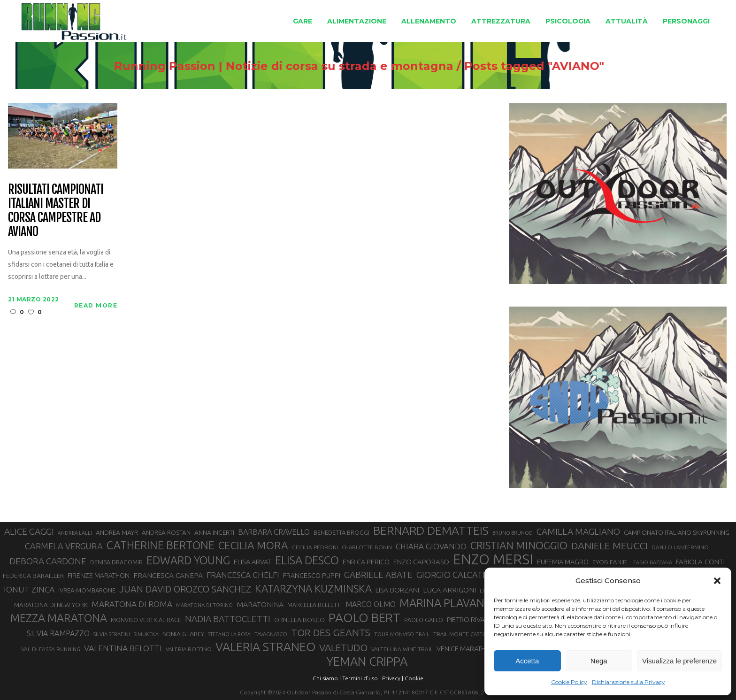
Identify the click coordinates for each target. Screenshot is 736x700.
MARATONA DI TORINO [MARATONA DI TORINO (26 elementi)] (204, 605)
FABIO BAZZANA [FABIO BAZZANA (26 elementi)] (653, 562)
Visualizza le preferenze (679, 661)
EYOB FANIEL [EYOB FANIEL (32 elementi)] (611, 562)
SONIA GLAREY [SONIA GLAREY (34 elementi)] (183, 634)
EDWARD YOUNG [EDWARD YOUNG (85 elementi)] (188, 560)
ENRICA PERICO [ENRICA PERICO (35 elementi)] (366, 562)
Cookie (414, 678)
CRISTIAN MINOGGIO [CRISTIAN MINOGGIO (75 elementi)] (519, 545)
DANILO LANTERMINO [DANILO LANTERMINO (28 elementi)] (680, 547)
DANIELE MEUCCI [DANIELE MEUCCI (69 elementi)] (609, 546)
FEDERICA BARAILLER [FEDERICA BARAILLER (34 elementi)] (33, 576)
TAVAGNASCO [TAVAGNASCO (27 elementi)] (271, 634)
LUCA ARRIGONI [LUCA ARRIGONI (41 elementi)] (449, 590)
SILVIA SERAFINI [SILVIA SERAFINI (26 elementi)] (112, 634)
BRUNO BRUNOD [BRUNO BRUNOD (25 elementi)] (513, 533)
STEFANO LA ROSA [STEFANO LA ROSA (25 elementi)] (229, 634)
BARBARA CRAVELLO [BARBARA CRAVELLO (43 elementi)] (274, 532)
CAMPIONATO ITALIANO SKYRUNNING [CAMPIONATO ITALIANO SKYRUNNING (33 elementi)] (677, 532)
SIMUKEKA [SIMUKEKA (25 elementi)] (146, 634)
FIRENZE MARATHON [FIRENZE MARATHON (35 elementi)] (99, 576)
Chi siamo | (327, 678)
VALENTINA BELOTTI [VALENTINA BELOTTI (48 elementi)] (123, 648)
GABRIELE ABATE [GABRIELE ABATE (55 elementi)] (378, 575)
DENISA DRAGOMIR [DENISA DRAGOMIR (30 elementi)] (116, 562)
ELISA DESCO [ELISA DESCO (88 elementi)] (307, 561)
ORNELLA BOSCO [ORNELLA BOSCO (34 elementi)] (299, 620)
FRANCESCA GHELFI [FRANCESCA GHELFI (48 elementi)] (243, 575)
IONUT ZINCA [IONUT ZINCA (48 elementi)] (29, 589)
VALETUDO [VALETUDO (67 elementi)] (343, 647)
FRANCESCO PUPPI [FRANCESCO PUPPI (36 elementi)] (312, 575)
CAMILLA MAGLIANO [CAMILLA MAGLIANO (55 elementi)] (578, 531)
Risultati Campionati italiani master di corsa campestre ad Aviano (55, 211)
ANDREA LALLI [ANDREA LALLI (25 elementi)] (75, 533)
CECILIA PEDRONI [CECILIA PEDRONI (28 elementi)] (315, 547)
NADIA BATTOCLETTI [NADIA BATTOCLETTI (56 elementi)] (228, 619)
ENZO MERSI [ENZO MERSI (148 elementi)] (493, 560)
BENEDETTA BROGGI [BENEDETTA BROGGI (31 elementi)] (341, 532)
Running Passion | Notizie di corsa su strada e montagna (279, 66)
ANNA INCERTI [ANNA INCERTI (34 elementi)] (214, 532)
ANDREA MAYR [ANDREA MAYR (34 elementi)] (117, 532)
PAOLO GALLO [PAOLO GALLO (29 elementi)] (424, 620)
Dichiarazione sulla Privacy (629, 682)
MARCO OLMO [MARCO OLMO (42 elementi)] (371, 604)
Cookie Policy (569, 682)
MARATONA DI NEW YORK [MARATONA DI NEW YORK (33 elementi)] (51, 605)
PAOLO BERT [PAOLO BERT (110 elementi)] (364, 617)
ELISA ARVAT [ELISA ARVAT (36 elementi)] (253, 562)
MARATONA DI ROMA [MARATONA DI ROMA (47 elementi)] (132, 604)
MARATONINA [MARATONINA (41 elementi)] (260, 604)
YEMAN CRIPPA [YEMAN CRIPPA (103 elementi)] (367, 662)
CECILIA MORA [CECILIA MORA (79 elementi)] (253, 545)
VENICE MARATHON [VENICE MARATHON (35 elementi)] (466, 649)
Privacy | (393, 678)
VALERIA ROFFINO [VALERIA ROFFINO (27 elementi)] (189, 649)
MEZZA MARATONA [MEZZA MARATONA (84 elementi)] (59, 618)
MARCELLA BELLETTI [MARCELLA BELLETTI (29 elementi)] (314, 605)
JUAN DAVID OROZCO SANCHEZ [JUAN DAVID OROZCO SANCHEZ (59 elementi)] (185, 589)
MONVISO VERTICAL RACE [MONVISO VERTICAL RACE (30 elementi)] (146, 620)
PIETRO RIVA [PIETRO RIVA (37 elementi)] (466, 619)
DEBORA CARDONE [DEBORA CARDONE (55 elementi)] (48, 561)
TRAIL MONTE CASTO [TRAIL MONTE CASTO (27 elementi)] (460, 634)
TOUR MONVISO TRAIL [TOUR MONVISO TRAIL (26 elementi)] (402, 634)
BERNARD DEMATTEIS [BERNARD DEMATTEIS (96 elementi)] (431, 531)
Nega (599, 661)
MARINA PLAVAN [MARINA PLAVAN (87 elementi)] (442, 603)
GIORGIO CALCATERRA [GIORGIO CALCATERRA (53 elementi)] (460, 575)
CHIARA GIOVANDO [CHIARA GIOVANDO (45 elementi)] (431, 546)
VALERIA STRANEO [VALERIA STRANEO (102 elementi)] (265, 647)
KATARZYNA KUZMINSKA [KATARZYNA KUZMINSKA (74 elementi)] (313, 588)
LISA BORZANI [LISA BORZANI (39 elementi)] (397, 590)
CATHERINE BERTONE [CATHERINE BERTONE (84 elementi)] (161, 545)
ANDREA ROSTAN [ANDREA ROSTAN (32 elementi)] (166, 533)
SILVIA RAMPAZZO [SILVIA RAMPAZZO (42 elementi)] (58, 633)
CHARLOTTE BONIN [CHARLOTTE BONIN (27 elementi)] (367, 547)
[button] (717, 581)
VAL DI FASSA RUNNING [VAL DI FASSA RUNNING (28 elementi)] (51, 649)
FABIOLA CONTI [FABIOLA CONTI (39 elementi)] (700, 562)
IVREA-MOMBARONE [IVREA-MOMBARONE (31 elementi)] (87, 590)
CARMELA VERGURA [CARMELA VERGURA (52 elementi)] (64, 546)
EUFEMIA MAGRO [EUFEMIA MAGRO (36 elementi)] (563, 562)
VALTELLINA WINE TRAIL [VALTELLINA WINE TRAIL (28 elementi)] (402, 649)
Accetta (527, 661)
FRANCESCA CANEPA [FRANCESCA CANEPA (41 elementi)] (168, 575)
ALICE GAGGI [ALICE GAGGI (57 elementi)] (29, 531)
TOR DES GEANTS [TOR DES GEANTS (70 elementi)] (331, 632)
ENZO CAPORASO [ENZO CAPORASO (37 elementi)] (421, 562)
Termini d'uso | (361, 678)
